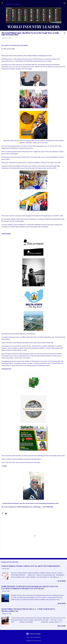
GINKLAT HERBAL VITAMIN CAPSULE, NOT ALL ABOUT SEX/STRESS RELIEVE (31, 566)
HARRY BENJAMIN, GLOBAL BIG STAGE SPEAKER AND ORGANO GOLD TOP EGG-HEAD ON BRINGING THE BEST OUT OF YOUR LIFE (30, 587)
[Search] (65, 4)
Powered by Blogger (33, 634)
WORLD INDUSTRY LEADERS (33, 27)
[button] (65, 33)
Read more (62, 581)
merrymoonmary (37, 637)
